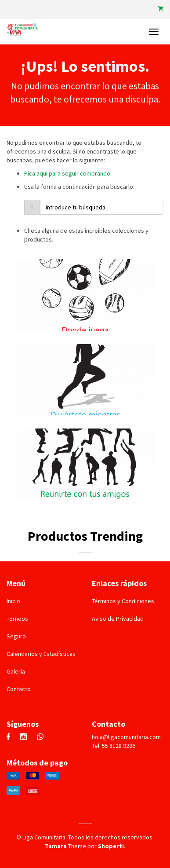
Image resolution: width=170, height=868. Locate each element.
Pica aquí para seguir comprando (67, 173)
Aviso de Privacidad (118, 619)
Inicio (13, 601)
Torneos (17, 619)
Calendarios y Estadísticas (41, 654)
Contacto (19, 689)
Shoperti (111, 846)
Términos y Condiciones (123, 601)
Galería (16, 671)
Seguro (16, 636)
